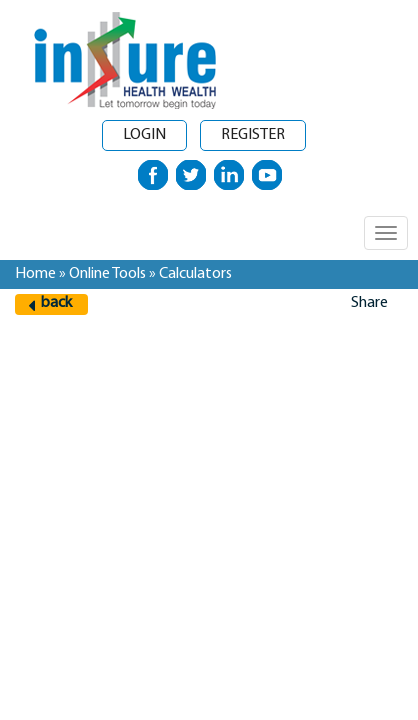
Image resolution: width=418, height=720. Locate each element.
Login (144, 135)
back (56, 303)
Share (369, 303)
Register (253, 135)
